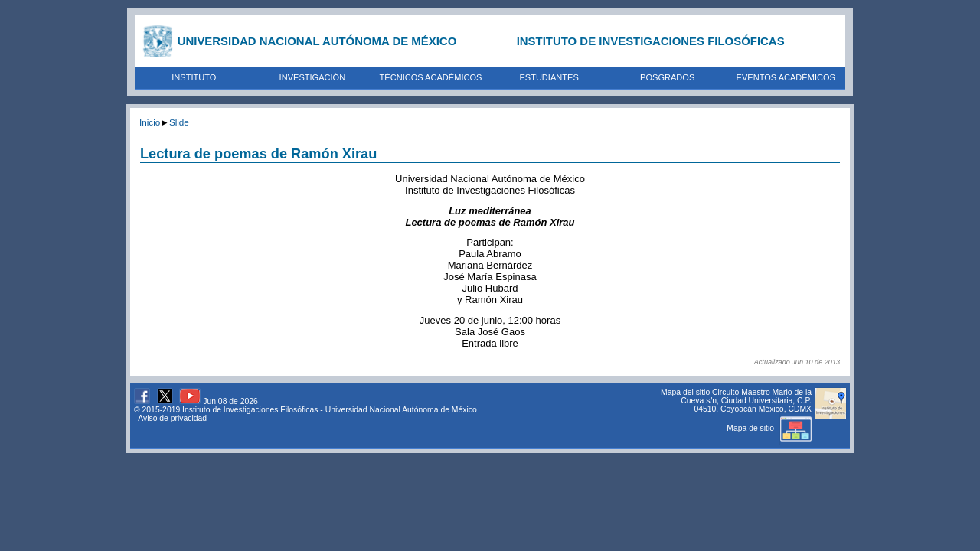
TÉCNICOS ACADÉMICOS (431, 77)
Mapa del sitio (685, 392)
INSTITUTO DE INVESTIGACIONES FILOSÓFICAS (651, 41)
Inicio (150, 122)
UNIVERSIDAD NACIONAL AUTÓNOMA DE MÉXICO (317, 41)
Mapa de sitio (769, 428)
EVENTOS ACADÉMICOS (786, 77)
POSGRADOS (667, 77)
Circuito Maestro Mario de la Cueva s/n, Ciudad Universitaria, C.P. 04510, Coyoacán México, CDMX (746, 401)
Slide (179, 122)
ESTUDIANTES (549, 77)
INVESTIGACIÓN (313, 77)
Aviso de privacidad (172, 418)
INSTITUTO (194, 77)
